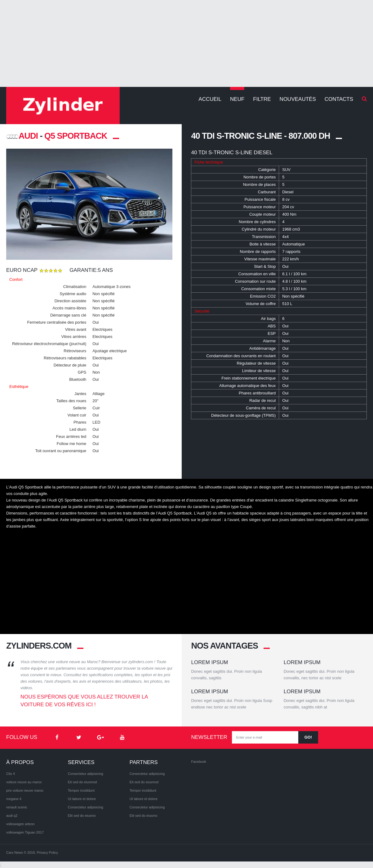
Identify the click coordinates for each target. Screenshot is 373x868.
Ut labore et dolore (82, 799)
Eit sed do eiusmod (82, 782)
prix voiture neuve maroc (25, 790)
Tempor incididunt (81, 790)
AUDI (22, 136)
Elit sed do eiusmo (82, 816)
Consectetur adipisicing (86, 774)
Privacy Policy (47, 852)
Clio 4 (11, 774)
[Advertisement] (187, 43)
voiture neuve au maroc (24, 782)
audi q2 (12, 816)
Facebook (198, 762)
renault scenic (17, 807)
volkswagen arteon (20, 824)
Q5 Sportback (76, 136)
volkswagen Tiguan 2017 (25, 832)
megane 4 (14, 799)
